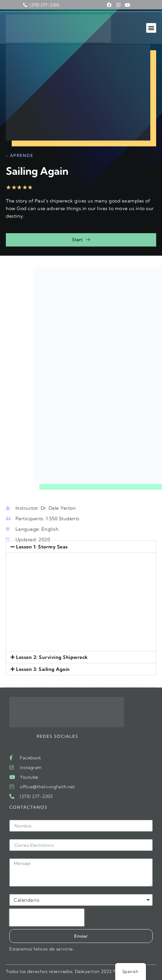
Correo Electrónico (31, 837)
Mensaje (19, 856)
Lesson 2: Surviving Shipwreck (52, 657)
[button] (151, 28)
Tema (16, 892)
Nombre (19, 818)
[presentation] (47, 917)
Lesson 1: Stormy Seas (42, 547)
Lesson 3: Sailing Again (43, 669)
